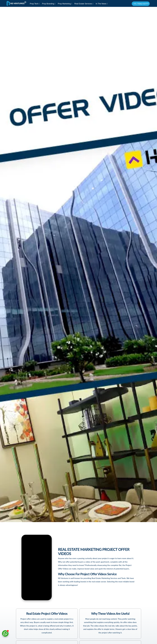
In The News (102, 4)
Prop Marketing (65, 4)
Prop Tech (35, 4)
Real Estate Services (84, 4)
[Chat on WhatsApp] (5, 633)
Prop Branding (49, 4)
